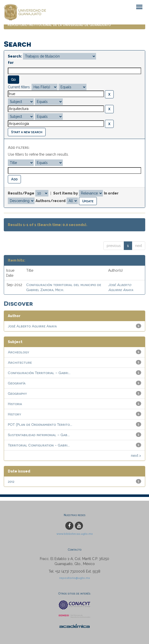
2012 (11, 481)
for (11, 63)
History (14, 414)
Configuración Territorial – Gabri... (39, 373)
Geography (17, 393)
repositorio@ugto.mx (75, 578)
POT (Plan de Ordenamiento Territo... (40, 424)
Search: (15, 56)
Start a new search (27, 132)
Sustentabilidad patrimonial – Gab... (39, 435)
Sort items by (66, 193)
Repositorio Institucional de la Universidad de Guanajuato (59, 25)
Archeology (19, 352)
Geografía (17, 383)
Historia (15, 404)
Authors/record (51, 201)
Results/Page (21, 193)
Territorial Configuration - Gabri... (39, 445)
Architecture (20, 362)
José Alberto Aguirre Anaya (32, 326)
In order (111, 193)
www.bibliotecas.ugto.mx (75, 534)
